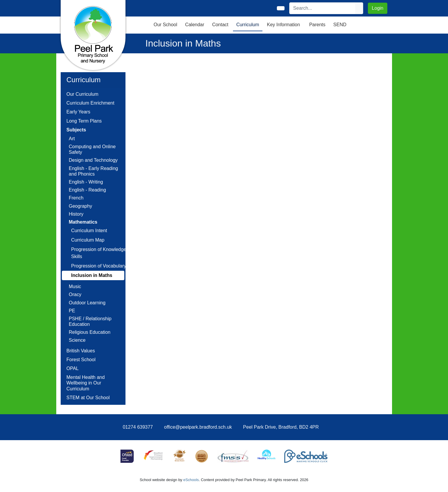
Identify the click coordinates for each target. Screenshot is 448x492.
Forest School (81, 360)
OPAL (73, 368)
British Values (81, 351)
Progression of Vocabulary (99, 266)
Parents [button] (317, 25)
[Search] (323, 8)
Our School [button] (166, 25)
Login (377, 8)
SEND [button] (340, 25)
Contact (220, 25)
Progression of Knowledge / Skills (100, 253)
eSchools (191, 480)
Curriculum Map (88, 240)
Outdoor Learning (87, 303)
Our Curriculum (82, 94)
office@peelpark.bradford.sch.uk (198, 427)
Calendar (195, 25)
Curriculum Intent (89, 231)
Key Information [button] (283, 25)
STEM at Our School (88, 398)
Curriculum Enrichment (91, 103)
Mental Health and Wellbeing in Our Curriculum (86, 383)
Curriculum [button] (248, 25)
